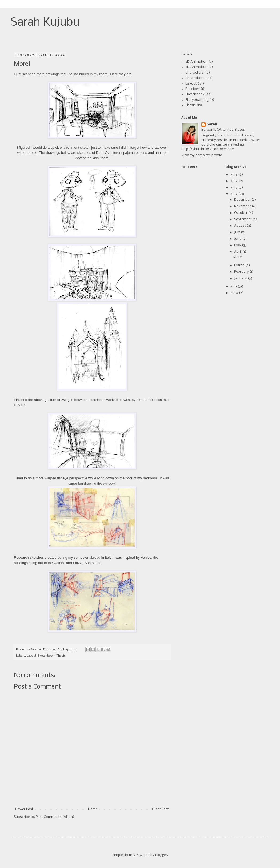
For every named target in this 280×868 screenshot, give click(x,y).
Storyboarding (197, 100)
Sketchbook (46, 656)
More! (238, 257)
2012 (234, 194)
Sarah (212, 124)
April (238, 252)
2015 (234, 174)
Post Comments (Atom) (55, 817)
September (243, 219)
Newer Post (24, 809)
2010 (235, 293)
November (243, 206)
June (238, 239)
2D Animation (196, 62)
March (240, 265)
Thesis (61, 656)
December (243, 200)
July (237, 232)
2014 (235, 181)
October (241, 213)
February (242, 272)
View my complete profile (202, 155)
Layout (31, 656)
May (238, 245)
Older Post (160, 809)
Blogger (161, 855)
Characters (194, 73)
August (240, 226)
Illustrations (195, 78)
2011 (234, 286)
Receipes (193, 89)
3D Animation (196, 67)
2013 (234, 188)
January (241, 278)
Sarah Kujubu (45, 23)
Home (93, 809)
